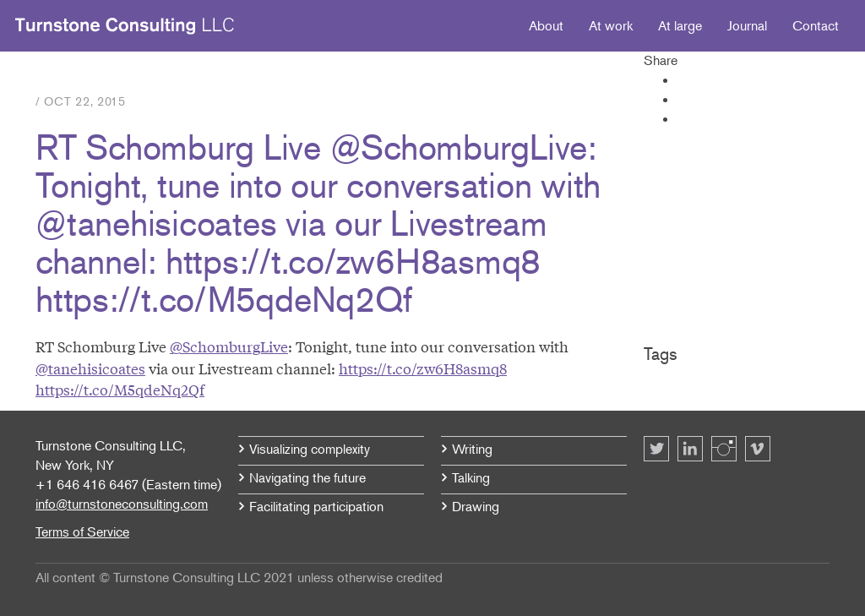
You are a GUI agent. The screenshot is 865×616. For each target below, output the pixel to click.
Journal (747, 25)
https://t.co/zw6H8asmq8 (423, 368)
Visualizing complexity (310, 449)
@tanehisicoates (90, 368)
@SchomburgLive (229, 346)
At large (680, 25)
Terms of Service (82, 532)
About (546, 25)
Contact (816, 25)
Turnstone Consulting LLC (125, 26)
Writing (472, 449)
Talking (471, 477)
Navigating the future (307, 477)
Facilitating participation (316, 506)
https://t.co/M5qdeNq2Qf (120, 389)
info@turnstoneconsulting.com (122, 504)
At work (611, 25)
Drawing (476, 506)
